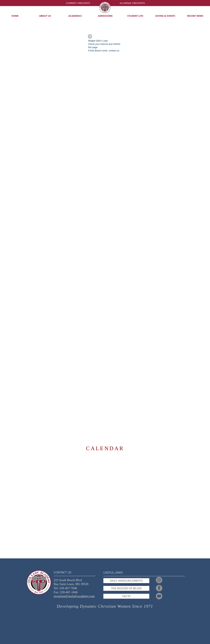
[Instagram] (159, 580)
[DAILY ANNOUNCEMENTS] (126, 581)
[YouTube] (159, 596)
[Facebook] (159, 588)
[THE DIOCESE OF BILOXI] (126, 588)
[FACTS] (126, 596)
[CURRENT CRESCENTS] (78, 3)
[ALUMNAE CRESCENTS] (132, 3)
